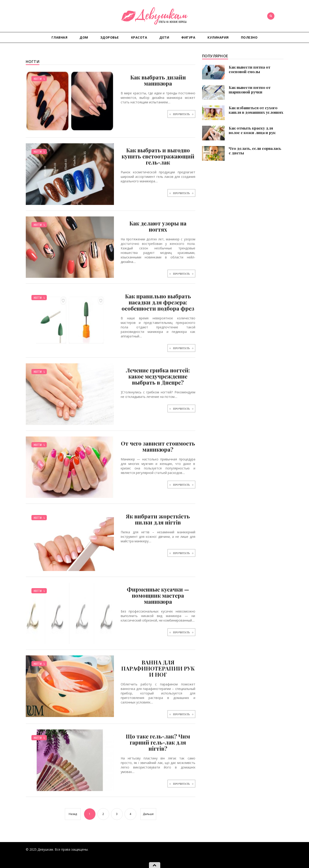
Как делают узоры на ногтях (158, 226)
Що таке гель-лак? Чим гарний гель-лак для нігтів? (158, 742)
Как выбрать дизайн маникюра (158, 80)
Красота (139, 37)
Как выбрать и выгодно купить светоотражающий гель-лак (158, 156)
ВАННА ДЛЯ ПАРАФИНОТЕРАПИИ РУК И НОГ (158, 668)
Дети (164, 37)
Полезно (249, 37)
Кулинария (218, 37)
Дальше (148, 814)
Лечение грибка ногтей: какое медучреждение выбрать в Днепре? (158, 376)
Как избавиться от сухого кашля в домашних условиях (256, 110)
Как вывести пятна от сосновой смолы (250, 69)
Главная (60, 37)
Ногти (38, 79)
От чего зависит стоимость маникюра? (158, 446)
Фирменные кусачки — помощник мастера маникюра (158, 595)
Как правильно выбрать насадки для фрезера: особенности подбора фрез (158, 302)
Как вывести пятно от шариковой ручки (250, 90)
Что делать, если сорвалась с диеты (255, 151)
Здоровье (110, 37)
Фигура (188, 37)
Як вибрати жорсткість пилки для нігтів (158, 519)
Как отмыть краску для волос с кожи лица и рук (252, 130)
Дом (84, 37)
